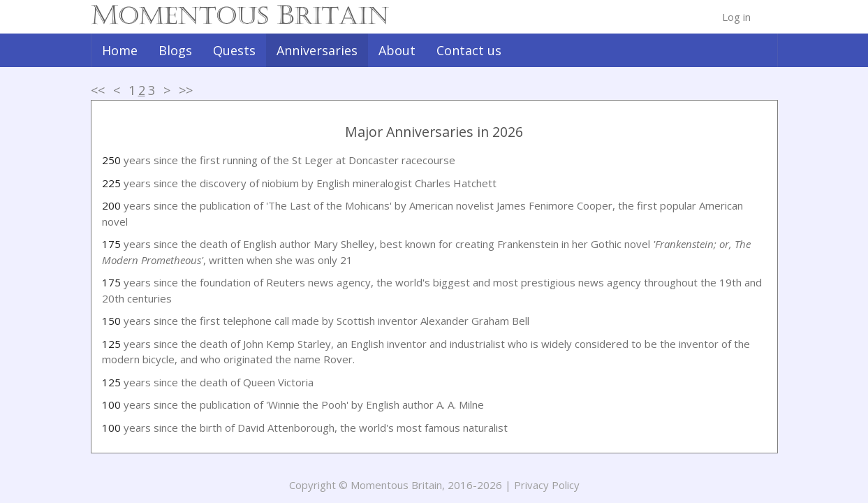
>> (186, 90)
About (397, 50)
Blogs (175, 50)
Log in (736, 17)
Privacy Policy (547, 485)
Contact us (469, 50)
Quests (234, 50)
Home (120, 50)
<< (98, 90)
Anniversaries (317, 50)
